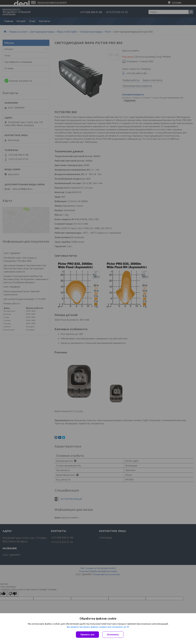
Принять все (87, 635)
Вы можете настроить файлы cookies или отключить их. (97, 627)
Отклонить (113, 635)
